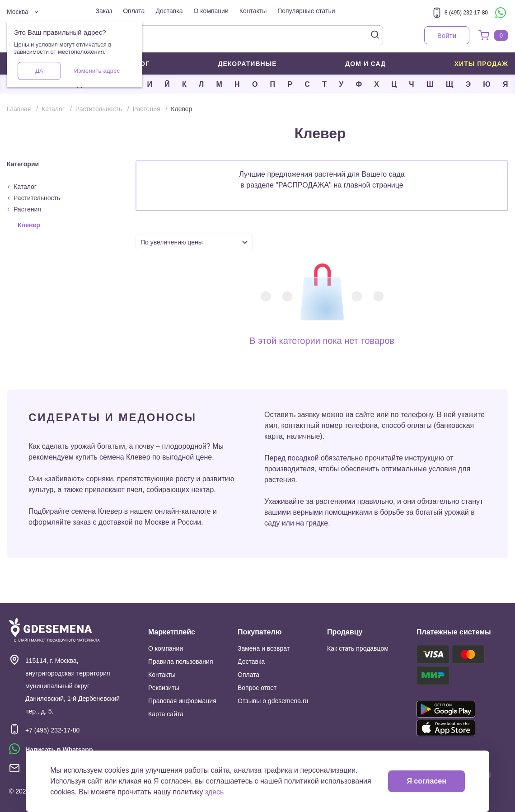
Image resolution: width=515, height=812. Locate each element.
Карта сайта (166, 714)
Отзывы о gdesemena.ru (273, 701)
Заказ (104, 11)
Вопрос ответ (257, 688)
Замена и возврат (264, 648)
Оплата (134, 11)
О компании (211, 11)
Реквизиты (164, 688)
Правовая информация (182, 701)
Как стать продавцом (358, 648)
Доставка (169, 11)
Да (39, 71)
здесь (215, 792)
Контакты (253, 11)
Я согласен (426, 781)
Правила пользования (181, 662)
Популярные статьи (306, 11)
